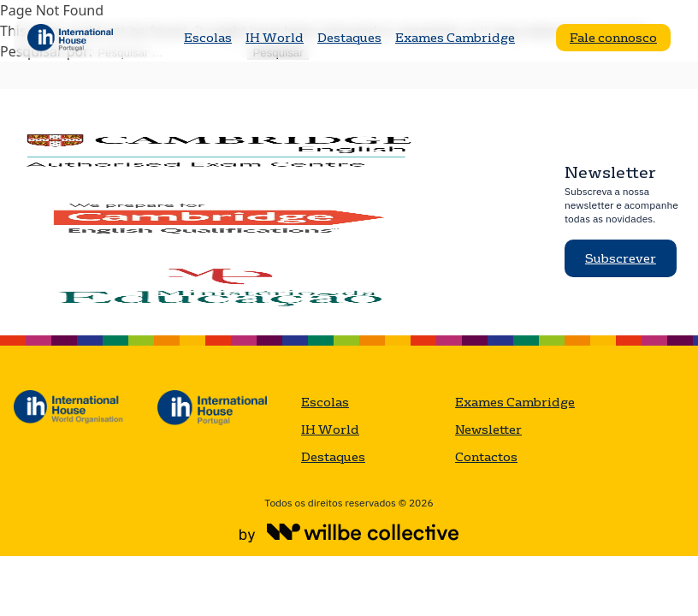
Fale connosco (613, 38)
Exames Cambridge (455, 38)
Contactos (486, 457)
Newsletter (488, 429)
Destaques (349, 38)
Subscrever (621, 258)
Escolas (208, 38)
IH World (275, 38)
